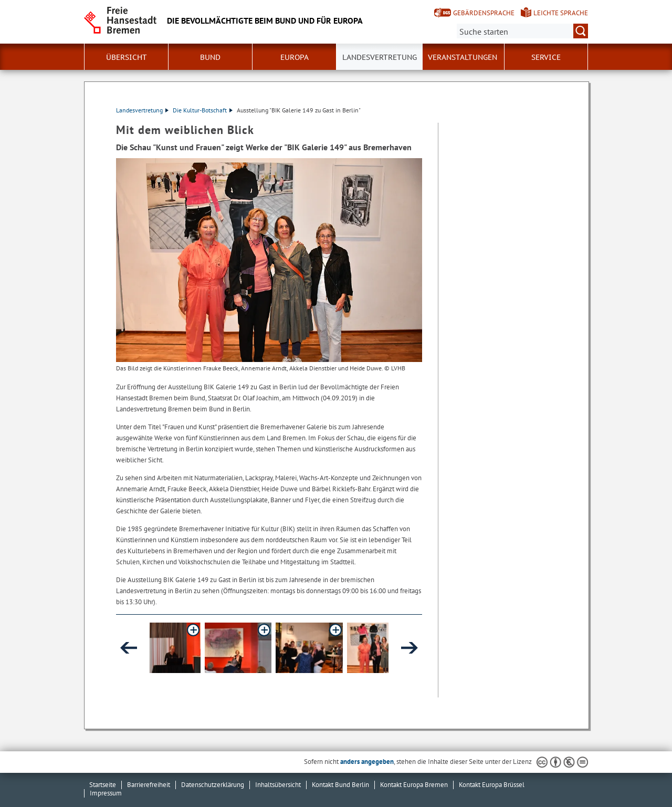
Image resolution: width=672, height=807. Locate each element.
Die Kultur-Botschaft (203, 110)
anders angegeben (367, 762)
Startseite (103, 785)
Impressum (106, 793)
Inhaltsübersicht (278, 785)
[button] (198, 648)
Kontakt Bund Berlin (340, 785)
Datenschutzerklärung (213, 785)
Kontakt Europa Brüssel (492, 785)
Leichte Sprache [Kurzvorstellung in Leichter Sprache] (561, 13)
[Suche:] (522, 31)
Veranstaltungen (463, 57)
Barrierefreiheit (149, 785)
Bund (210, 57)
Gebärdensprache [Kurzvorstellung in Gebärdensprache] (484, 13)
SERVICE (546, 57)
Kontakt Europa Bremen (414, 785)
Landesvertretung (380, 57)
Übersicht (127, 57)
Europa (295, 57)
